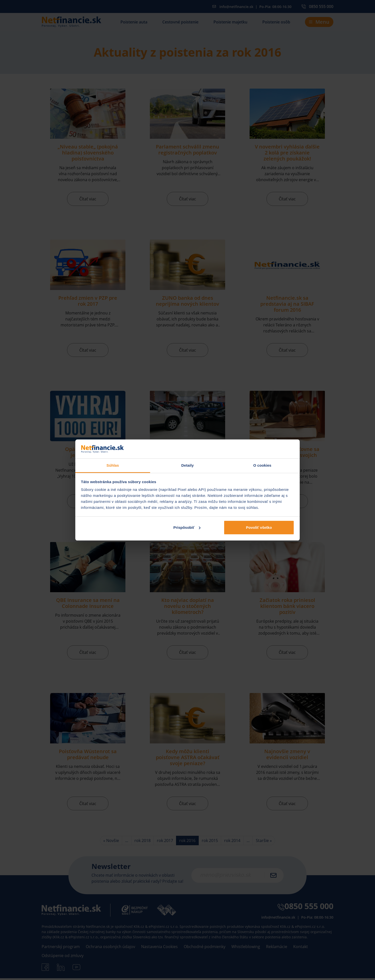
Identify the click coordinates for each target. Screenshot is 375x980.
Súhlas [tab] (113, 465)
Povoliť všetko (259, 527)
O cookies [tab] (262, 465)
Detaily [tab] (187, 465)
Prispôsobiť (187, 527)
